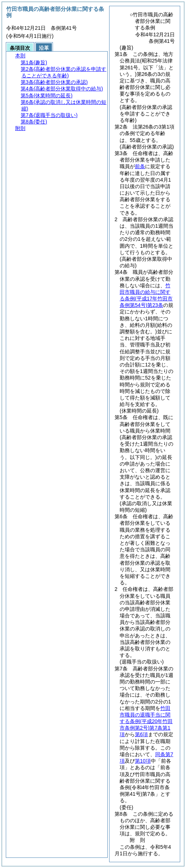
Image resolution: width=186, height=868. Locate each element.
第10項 (143, 761)
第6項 (141, 734)
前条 (140, 166)
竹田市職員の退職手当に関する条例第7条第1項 (146, 721)
